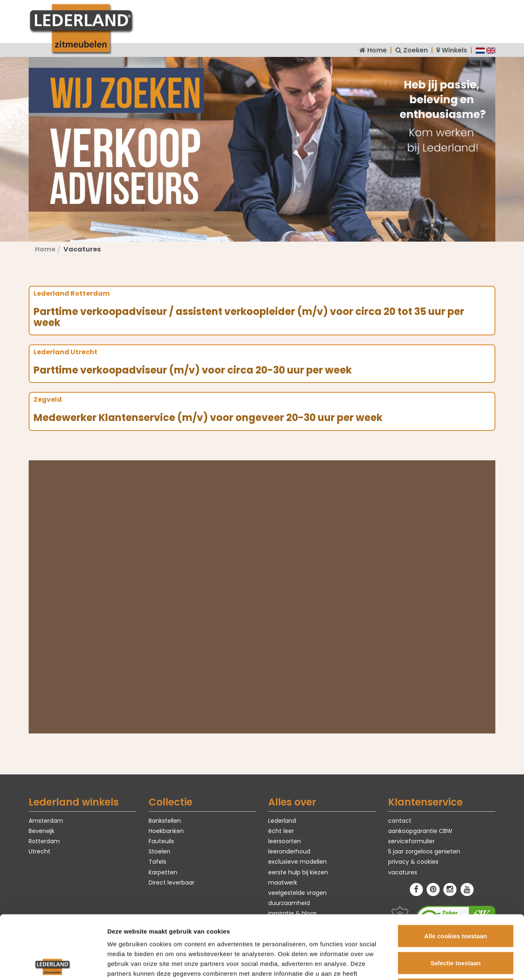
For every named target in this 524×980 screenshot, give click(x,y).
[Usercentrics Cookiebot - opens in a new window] (53, 964)
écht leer (281, 831)
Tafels (382, 21)
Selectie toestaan (456, 900)
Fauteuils (317, 21)
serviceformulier (411, 841)
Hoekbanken (274, 21)
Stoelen (352, 21)
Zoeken (416, 50)
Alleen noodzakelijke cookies (456, 926)
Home (377, 50)
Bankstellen (227, 21)
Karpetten (417, 21)
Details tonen (442, 964)
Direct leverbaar (469, 21)
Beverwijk (42, 831)
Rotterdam (44, 841)
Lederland (282, 821)
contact (400, 821)
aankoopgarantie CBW (420, 831)
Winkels (454, 50)
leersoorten (285, 841)
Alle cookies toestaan (455, 872)
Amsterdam (46, 821)
